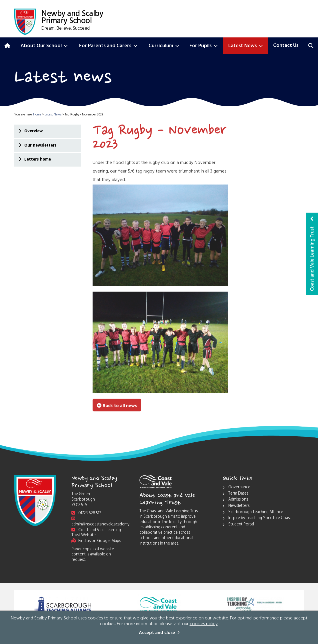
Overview (33, 132)
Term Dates (235, 494)
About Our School (44, 46)
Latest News (246, 46)
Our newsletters (40, 146)
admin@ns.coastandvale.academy (100, 523)
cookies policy (204, 624)
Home (37, 115)
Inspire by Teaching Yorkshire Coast (257, 519)
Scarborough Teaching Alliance (253, 513)
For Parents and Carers (108, 46)
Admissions (235, 500)
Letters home (37, 160)
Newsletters (236, 506)
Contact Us (286, 46)
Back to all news (117, 405)
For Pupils (204, 46)
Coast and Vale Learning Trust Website (96, 533)
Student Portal (238, 525)
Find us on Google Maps (96, 541)
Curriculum (164, 46)
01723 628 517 (86, 514)
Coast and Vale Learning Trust (312, 254)
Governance (236, 488)
